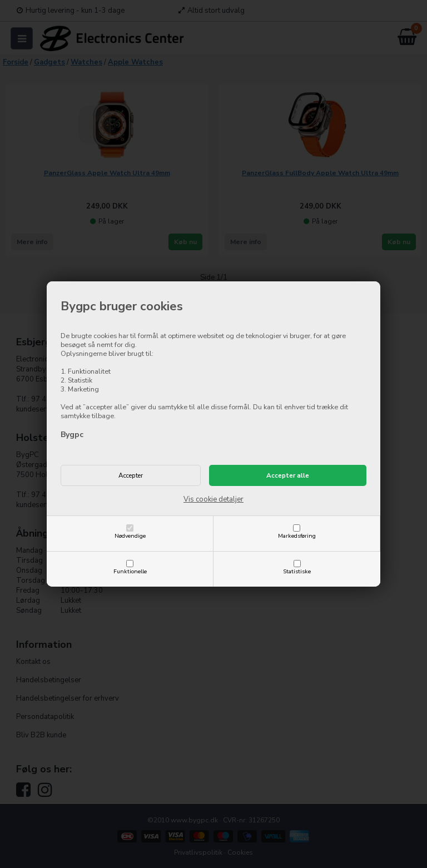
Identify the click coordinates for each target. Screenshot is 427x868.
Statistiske (297, 571)
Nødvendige (130, 536)
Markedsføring (297, 536)
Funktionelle (130, 571)
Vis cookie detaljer (213, 499)
